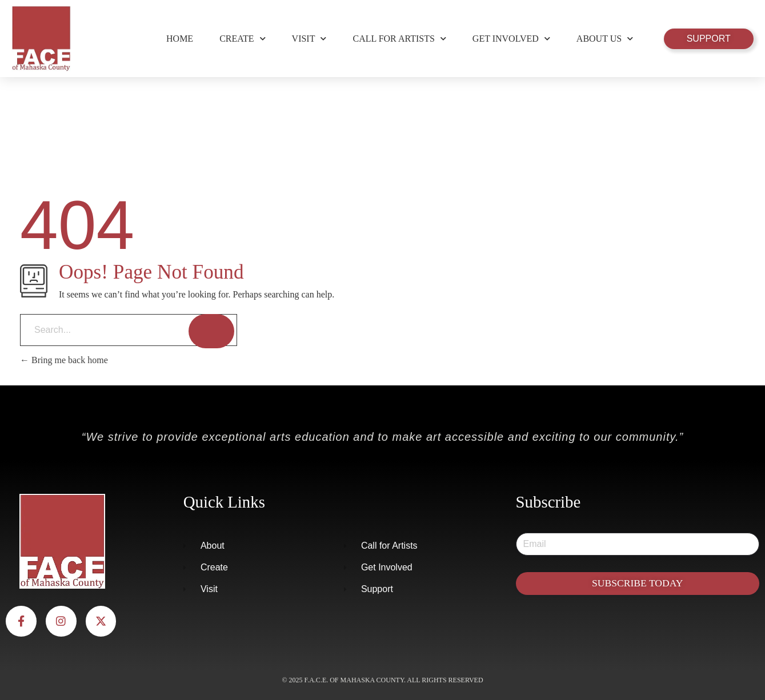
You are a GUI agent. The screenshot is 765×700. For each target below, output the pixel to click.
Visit (309, 39)
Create (242, 39)
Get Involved (511, 39)
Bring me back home (64, 360)
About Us (605, 39)
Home (180, 39)
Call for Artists (399, 39)
